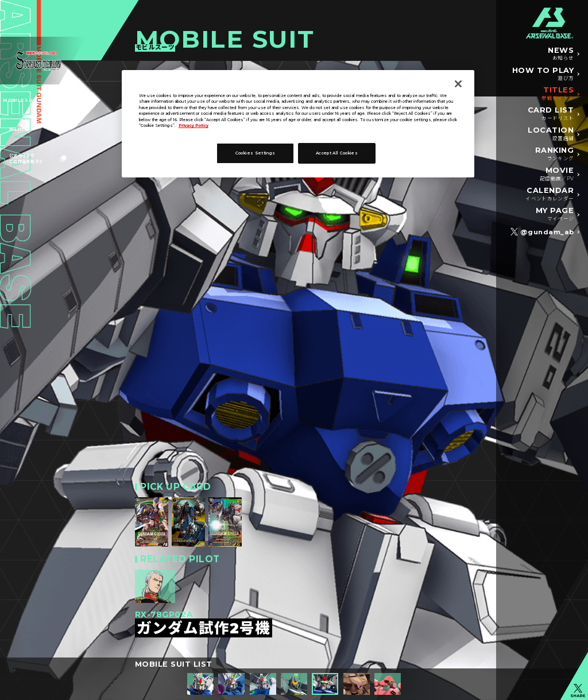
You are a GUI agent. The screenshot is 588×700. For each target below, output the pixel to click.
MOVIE (557, 175)
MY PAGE (555, 215)
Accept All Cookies (337, 153)
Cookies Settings (256, 153)
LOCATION (551, 134)
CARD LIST (551, 114)
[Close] (458, 84)
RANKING (555, 154)
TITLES (558, 94)
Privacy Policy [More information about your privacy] (194, 125)
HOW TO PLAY (543, 75)
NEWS (561, 55)
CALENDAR (550, 195)
